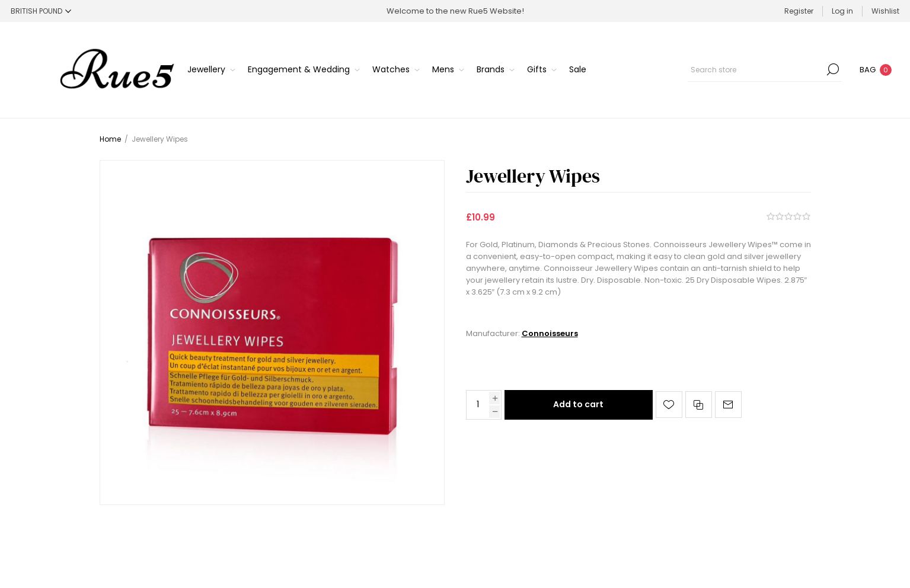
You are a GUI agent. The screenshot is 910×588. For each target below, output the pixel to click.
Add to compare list (699, 405)
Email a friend (728, 405)
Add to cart (578, 404)
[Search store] (765, 69)
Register (799, 11)
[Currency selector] (41, 11)
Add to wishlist (669, 405)
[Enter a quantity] (478, 405)
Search (833, 69)
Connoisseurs (550, 333)
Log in (842, 11)
